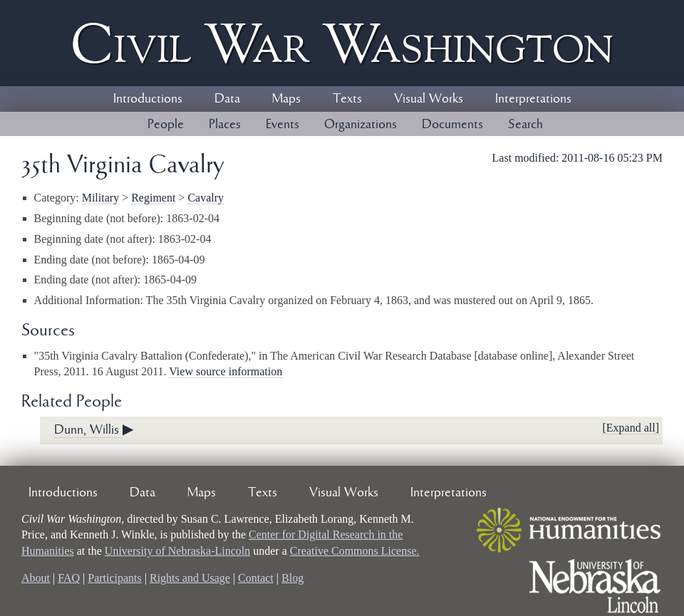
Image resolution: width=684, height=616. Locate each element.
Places (225, 125)
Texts (347, 99)
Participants (115, 578)
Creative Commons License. (355, 551)
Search (525, 125)
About (36, 578)
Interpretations (533, 99)
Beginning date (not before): (100, 218)
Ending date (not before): (93, 260)
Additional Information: (90, 300)
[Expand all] (631, 428)
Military (100, 198)
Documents (452, 125)
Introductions (148, 99)
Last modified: (527, 158)
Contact (256, 578)
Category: (58, 198)
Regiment (153, 198)
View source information (226, 371)
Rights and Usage (190, 578)
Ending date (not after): (89, 280)
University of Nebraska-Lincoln (177, 551)
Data (227, 99)
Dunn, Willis (88, 430)
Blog (292, 578)
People (166, 125)
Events (283, 125)
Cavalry (206, 198)
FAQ (69, 578)
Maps (286, 99)
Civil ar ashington (342, 43)
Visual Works (429, 99)
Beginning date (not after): (96, 239)
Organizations (361, 125)
